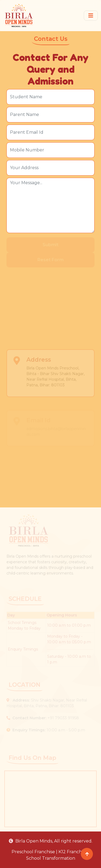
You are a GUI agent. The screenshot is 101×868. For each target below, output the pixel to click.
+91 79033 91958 (43, 718)
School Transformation (51, 858)
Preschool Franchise (33, 852)
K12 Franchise (73, 852)
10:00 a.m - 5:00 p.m (46, 730)
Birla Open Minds (31, 841)
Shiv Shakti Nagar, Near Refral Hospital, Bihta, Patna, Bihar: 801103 (47, 703)
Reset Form (50, 260)
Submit (50, 245)
